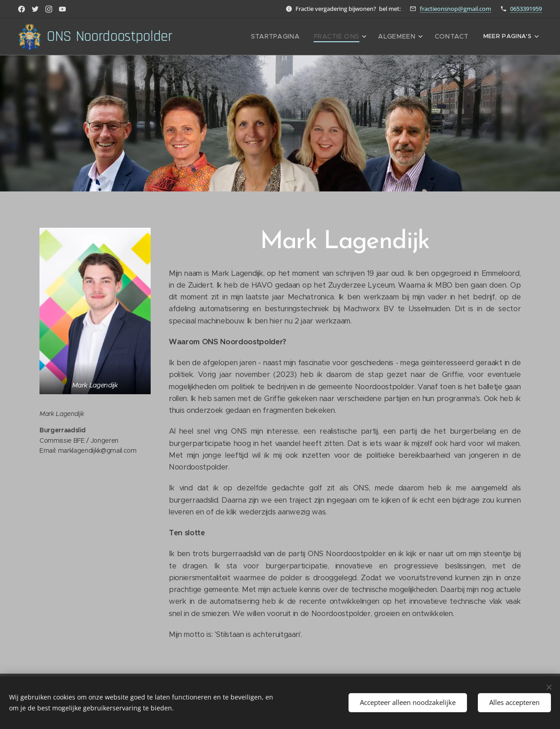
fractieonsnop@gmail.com (455, 9)
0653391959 (526, 9)
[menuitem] (291, 37)
